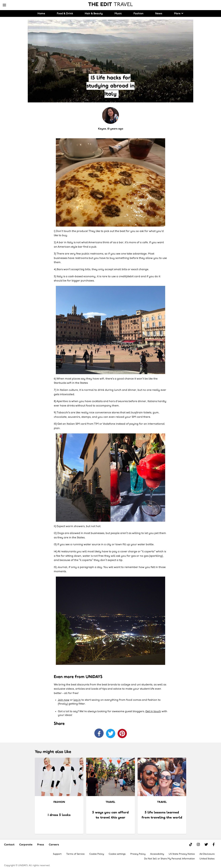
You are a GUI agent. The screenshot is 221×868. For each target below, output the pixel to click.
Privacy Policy (138, 854)
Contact (9, 845)
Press (41, 845)
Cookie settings (117, 854)
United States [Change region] (207, 859)
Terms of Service (75, 854)
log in (77, 700)
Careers (54, 845)
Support (57, 854)
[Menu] (4, 5)
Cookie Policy (97, 854)
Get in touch (153, 712)
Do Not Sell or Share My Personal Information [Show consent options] (169, 859)
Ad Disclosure (207, 854)
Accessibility (157, 854)
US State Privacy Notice (182, 854)
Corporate (26, 845)
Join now (64, 700)
